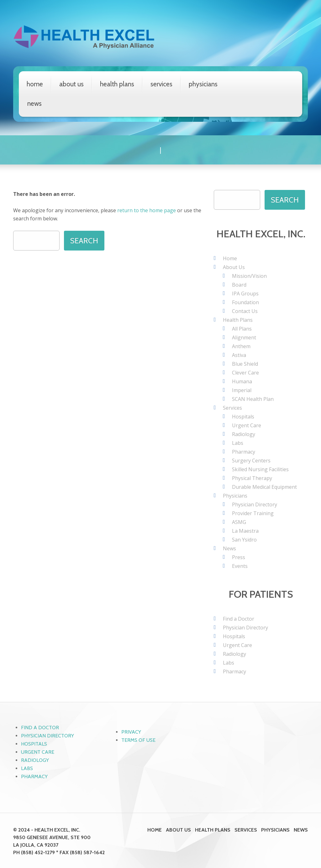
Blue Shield (245, 364)
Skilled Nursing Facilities (260, 469)
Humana (242, 381)
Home (35, 84)
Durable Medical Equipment (264, 487)
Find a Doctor (239, 618)
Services (161, 84)
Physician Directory (255, 504)
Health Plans (117, 84)
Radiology (244, 434)
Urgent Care (247, 425)
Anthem (241, 346)
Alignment (244, 337)
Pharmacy (244, 451)
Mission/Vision (249, 276)
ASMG (239, 522)
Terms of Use (138, 740)
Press (239, 557)
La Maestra (245, 531)
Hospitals (243, 416)
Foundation (245, 302)
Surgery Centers (251, 460)
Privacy (131, 732)
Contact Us (245, 311)
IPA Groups (245, 293)
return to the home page (147, 210)
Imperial (242, 390)
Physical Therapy (252, 478)
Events (240, 566)
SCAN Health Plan (253, 399)
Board (239, 284)
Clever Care (245, 372)
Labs (238, 443)
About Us (71, 84)
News (34, 103)
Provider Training (253, 513)
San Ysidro (244, 539)
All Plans (242, 328)
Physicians (203, 84)
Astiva (239, 355)
